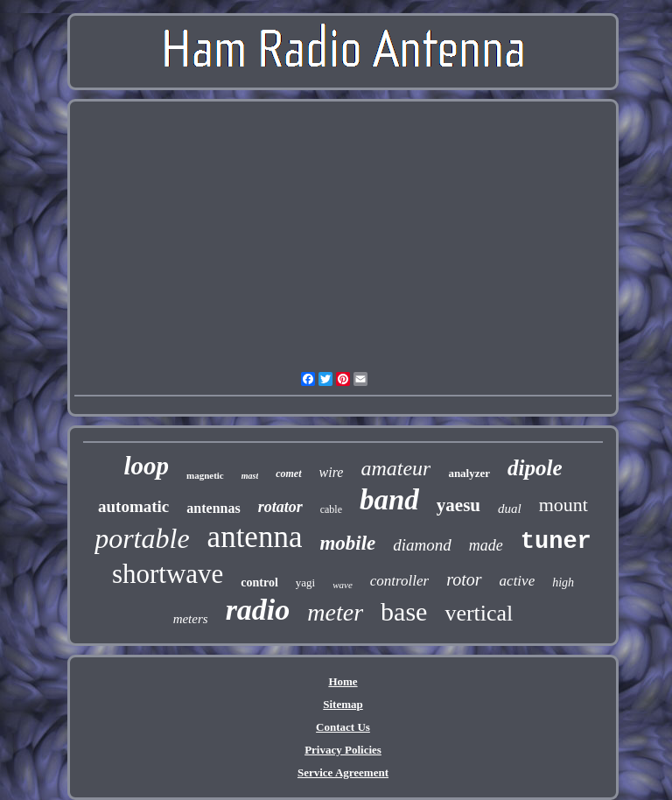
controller (399, 581)
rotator (280, 507)
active (518, 581)
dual (510, 509)
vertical (479, 613)
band (389, 500)
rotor (464, 579)
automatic (133, 506)
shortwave (168, 574)
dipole (535, 468)
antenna (255, 537)
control (259, 582)
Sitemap (343, 704)
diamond (422, 545)
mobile (347, 543)
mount (563, 505)
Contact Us (343, 727)
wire (332, 472)
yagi (305, 582)
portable (142, 538)
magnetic (205, 475)
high (563, 582)
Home (343, 681)
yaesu (458, 505)
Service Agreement (343, 772)
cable (331, 509)
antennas (213, 508)
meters (191, 619)
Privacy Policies (343, 750)
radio (258, 610)
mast (250, 476)
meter (335, 612)
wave (343, 585)
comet (288, 474)
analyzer (469, 473)
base (404, 611)
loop (146, 466)
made (486, 545)
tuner (556, 542)
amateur (395, 468)
